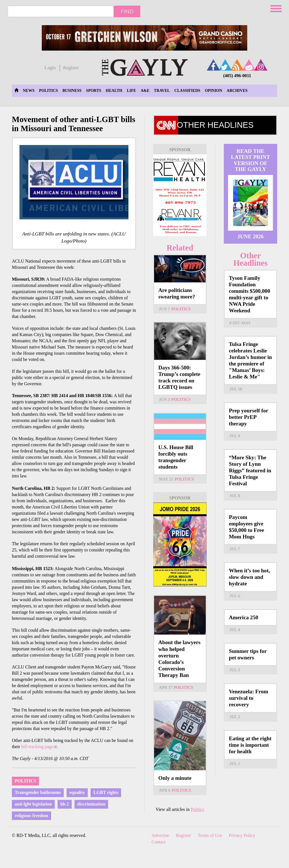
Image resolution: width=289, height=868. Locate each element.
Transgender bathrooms (38, 792)
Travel (162, 91)
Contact (159, 842)
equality (77, 792)
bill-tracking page (39, 747)
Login (50, 68)
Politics (48, 91)
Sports (94, 91)
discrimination (91, 804)
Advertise (160, 835)
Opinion (214, 91)
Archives (237, 91)
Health (114, 91)
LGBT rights (106, 792)
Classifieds (187, 91)
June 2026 (250, 236)
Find (127, 11)
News (29, 91)
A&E (145, 91)
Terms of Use (210, 835)
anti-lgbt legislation (33, 804)
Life (131, 91)
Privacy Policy (242, 835)
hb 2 (65, 804)
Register (71, 68)
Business (72, 91)
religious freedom (31, 816)
